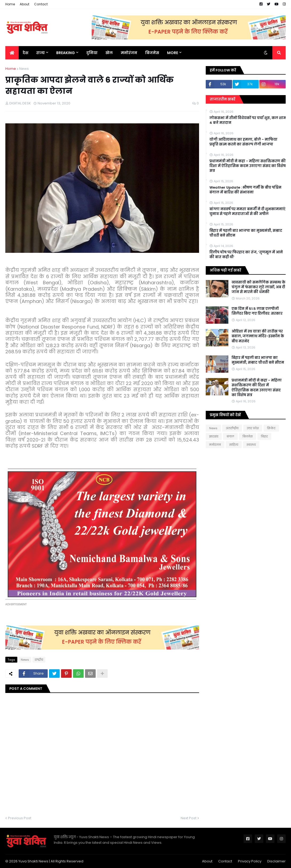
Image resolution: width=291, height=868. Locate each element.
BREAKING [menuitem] (66, 53)
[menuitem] (12, 53)
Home (10, 4)
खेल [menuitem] (109, 53)
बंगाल (230, 436)
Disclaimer (276, 861)
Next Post (189, 818)
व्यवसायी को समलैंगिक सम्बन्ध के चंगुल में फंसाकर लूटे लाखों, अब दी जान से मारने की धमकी (258, 287)
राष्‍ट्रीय (39, 660)
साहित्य (234, 445)
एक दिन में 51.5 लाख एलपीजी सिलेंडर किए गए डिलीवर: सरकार (257, 311)
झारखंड (214, 436)
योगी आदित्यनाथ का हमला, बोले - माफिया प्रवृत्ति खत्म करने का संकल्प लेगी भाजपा (243, 142)
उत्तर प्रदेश (253, 428)
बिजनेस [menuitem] (152, 53)
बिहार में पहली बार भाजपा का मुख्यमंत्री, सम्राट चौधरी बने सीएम (246, 233)
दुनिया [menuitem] (92, 53)
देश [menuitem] (25, 53)
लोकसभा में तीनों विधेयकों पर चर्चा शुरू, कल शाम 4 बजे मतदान (248, 120)
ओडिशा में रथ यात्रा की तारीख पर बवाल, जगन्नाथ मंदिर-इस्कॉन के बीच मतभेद (258, 336)
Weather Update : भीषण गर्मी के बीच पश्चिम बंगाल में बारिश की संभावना (245, 190)
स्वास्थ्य (251, 445)
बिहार (264, 436)
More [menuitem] (173, 53)
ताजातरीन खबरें (223, 99)
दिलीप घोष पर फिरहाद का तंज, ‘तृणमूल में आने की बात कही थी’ (246, 255)
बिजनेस (248, 436)
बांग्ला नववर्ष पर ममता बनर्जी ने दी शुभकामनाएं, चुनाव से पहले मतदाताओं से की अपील (248, 212)
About (25, 4)
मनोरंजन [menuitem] (129, 53)
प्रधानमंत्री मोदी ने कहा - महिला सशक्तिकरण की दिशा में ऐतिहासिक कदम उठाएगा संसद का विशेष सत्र (248, 166)
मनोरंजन (215, 445)
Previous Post (20, 818)
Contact (41, 4)
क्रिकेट (271, 428)
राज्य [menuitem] (41, 53)
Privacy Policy (250, 861)
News (24, 69)
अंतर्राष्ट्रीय (232, 428)
